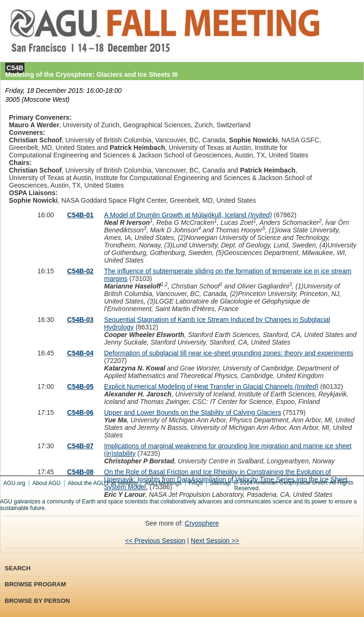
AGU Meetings (163, 483)
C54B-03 (81, 320)
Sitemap (220, 483)
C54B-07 (81, 446)
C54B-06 (81, 412)
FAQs (196, 483)
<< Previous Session (155, 541)
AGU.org (14, 483)
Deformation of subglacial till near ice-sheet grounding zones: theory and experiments (229, 353)
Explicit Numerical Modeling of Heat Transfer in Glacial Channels (211, 387)
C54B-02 (81, 271)
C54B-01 (81, 215)
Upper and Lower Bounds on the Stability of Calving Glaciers (193, 412)
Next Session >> (215, 541)
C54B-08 (81, 472)
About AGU (47, 483)
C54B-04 (81, 353)
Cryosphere (202, 523)
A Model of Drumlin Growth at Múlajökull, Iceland (188, 215)
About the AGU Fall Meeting (103, 483)
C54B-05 (81, 387)
